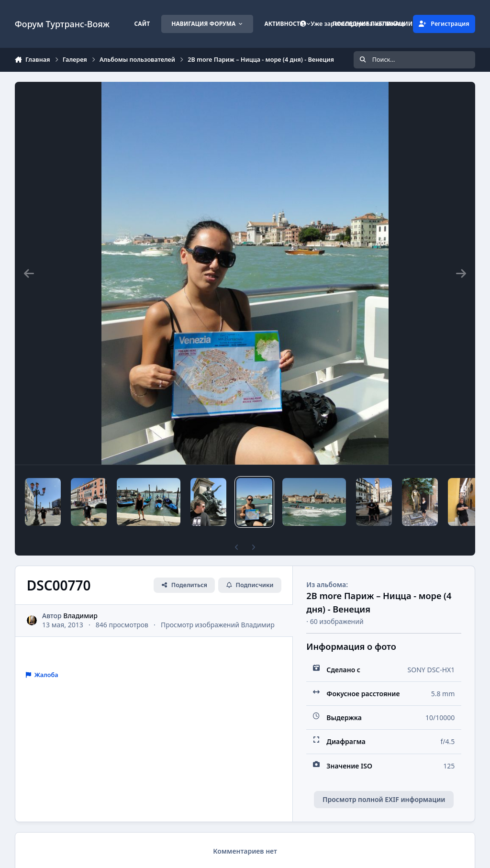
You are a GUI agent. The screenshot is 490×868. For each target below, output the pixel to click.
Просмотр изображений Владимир (218, 625)
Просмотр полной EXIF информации (384, 799)
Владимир (80, 616)
